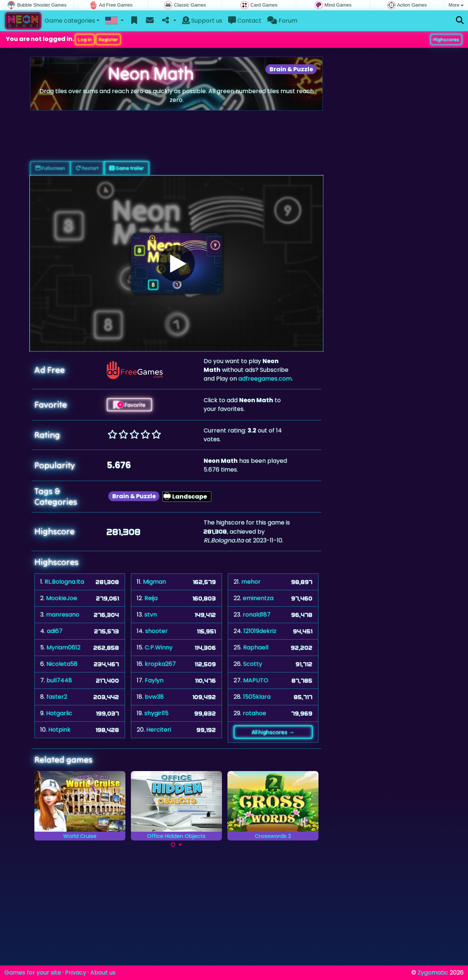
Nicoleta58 (62, 664)
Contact (245, 21)
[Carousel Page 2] (180, 844)
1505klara (257, 697)
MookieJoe (62, 598)
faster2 (57, 697)
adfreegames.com (265, 379)
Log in (85, 39)
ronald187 (257, 615)
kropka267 (160, 664)
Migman (154, 582)
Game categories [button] (70, 21)
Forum (282, 21)
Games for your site (33, 973)
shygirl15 (156, 713)
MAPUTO (256, 680)
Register (108, 39)
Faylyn (154, 680)
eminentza (258, 598)
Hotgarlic (59, 713)
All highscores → (273, 732)
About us (103, 973)
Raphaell (256, 647)
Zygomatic (433, 973)
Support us (202, 21)
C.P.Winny (159, 647)
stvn (151, 615)
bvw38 (154, 697)
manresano (63, 615)
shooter (156, 631)
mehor (251, 582)
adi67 (55, 631)
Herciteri (159, 730)
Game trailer (127, 168)
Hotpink (59, 730)
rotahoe (254, 713)
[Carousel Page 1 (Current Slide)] (173, 844)
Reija (151, 598)
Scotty (253, 664)
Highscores (446, 39)
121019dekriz (260, 631)
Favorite (129, 405)
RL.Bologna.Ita (64, 582)
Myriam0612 (63, 647)
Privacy (76, 973)
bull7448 (59, 680)
